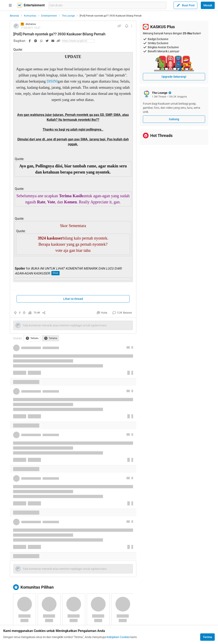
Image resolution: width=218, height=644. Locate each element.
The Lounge (68, 16)
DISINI (52, 81)
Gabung (174, 119)
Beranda (14, 16)
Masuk (208, 5)
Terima (207, 637)
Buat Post (185, 5)
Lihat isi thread (73, 299)
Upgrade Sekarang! (174, 77)
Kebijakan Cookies (118, 637)
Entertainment (49, 16)
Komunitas (30, 16)
